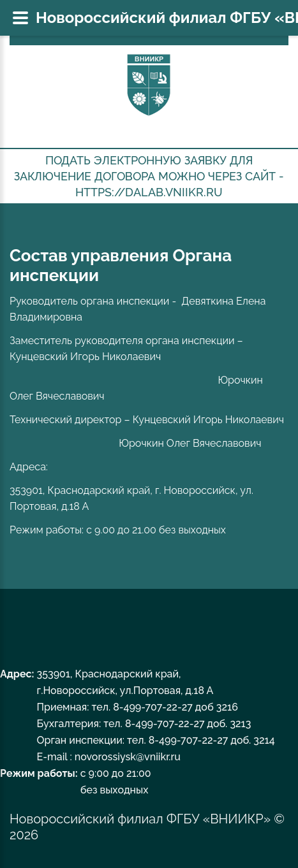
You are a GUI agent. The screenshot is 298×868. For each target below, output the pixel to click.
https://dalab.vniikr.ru (149, 192)
